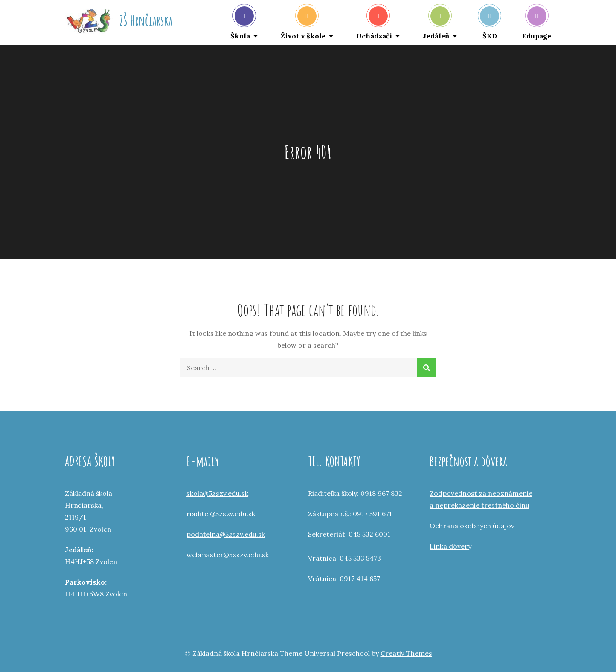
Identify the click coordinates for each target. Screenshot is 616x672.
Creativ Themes (406, 653)
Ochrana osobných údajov (472, 526)
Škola (242, 23)
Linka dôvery (450, 546)
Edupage (537, 23)
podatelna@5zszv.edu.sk (226, 534)
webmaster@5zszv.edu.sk (228, 555)
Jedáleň (436, 23)
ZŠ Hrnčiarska (146, 20)
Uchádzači (374, 23)
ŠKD (490, 23)
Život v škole (303, 23)
